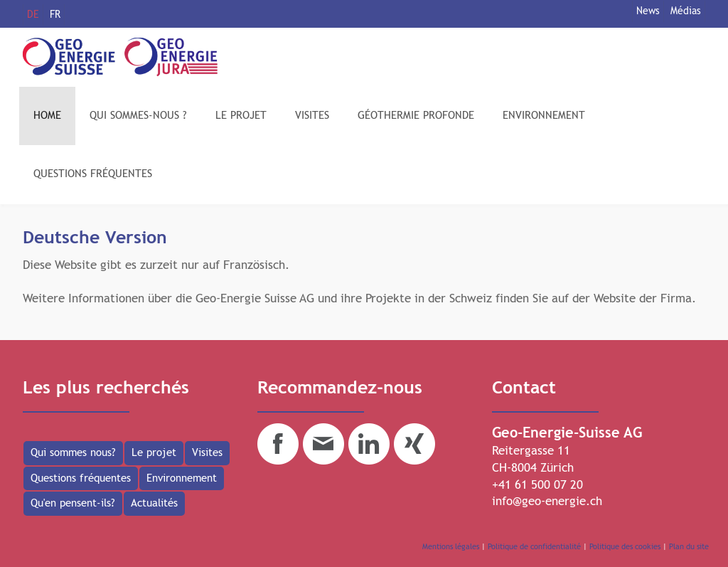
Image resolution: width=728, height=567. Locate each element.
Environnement (182, 478)
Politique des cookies (625, 547)
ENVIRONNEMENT (544, 116)
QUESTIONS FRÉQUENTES (93, 174)
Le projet (154, 453)
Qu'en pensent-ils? (73, 503)
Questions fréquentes (81, 478)
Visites (207, 453)
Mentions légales (451, 547)
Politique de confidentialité (534, 547)
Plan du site (689, 547)
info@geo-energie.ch (547, 502)
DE (33, 15)
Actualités (154, 503)
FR (55, 15)
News (648, 11)
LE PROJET (241, 116)
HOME (47, 116)
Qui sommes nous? (73, 453)
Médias (686, 11)
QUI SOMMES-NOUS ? (138, 116)
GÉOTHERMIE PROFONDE (416, 116)
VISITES (312, 116)
